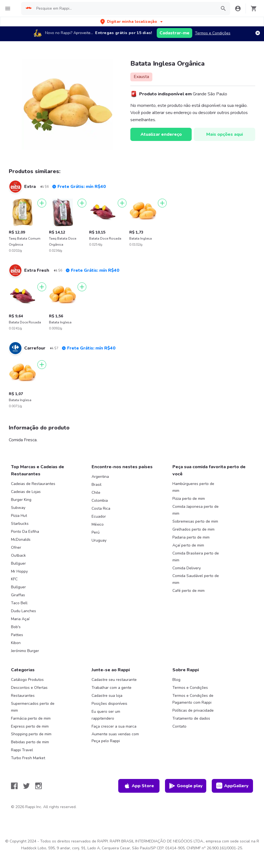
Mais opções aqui (225, 134)
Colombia (100, 500)
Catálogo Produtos (27, 680)
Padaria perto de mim (191, 537)
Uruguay (99, 540)
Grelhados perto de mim (193, 529)
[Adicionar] (42, 203)
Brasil (97, 485)
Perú (96, 532)
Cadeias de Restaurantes (33, 484)
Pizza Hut (19, 516)
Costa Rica (101, 508)
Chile (96, 493)
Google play (186, 786)
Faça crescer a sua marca (114, 726)
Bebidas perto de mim (30, 742)
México (98, 524)
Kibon (16, 643)
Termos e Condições (213, 33)
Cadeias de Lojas (26, 492)
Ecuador (99, 516)
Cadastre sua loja (107, 696)
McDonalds (21, 540)
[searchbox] (125, 9)
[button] (132, 22)
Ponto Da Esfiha (25, 532)
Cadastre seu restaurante (114, 680)
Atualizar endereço (161, 134)
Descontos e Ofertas (29, 688)
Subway (18, 508)
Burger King (21, 500)
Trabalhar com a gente (112, 688)
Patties (17, 635)
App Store (139, 786)
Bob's (16, 627)
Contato (179, 726)
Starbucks (20, 524)
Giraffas (18, 595)
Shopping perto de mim (31, 734)
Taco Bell (19, 603)
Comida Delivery (187, 568)
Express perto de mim (30, 726)
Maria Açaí (20, 619)
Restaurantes (23, 696)
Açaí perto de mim (188, 545)
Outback (18, 555)
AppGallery (232, 786)
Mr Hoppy (19, 571)
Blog (176, 680)
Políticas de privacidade (193, 710)
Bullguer (18, 563)
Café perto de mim (189, 591)
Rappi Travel (22, 750)
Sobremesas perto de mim (195, 521)
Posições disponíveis (109, 704)
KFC (14, 579)
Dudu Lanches (24, 611)
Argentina (100, 477)
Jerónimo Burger (25, 651)
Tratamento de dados (191, 718)
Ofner (16, 547)
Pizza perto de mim (189, 499)
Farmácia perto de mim (31, 718)
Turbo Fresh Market (28, 758)
